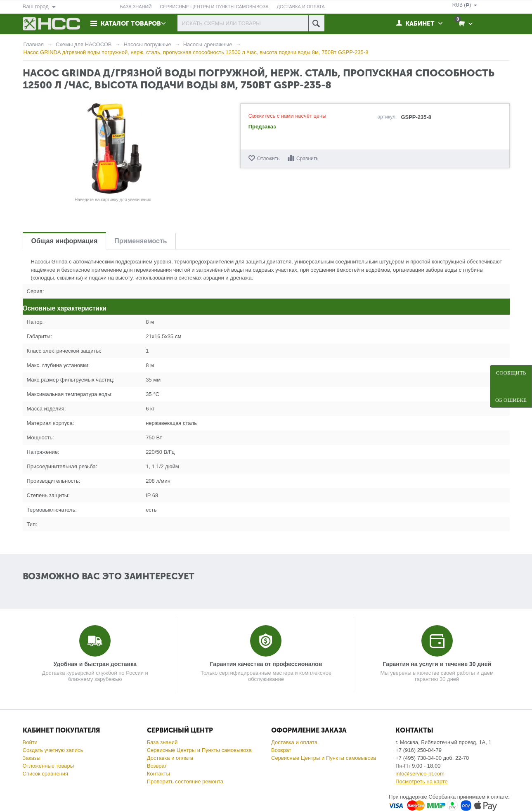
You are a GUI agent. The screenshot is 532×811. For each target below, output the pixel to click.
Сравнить (307, 159)
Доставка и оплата (170, 758)
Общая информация (65, 241)
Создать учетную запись (53, 750)
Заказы (32, 758)
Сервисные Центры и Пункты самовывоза (199, 750)
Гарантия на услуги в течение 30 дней (437, 664)
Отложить (268, 159)
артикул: (387, 117)
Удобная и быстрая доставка (95, 664)
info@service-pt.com (420, 774)
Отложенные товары (48, 766)
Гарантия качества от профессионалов (266, 664)
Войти (30, 742)
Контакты (158, 774)
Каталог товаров (131, 24)
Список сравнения (46, 774)
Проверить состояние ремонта (185, 781)
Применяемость (141, 241)
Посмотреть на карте (421, 781)
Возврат (157, 766)
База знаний (162, 742)
